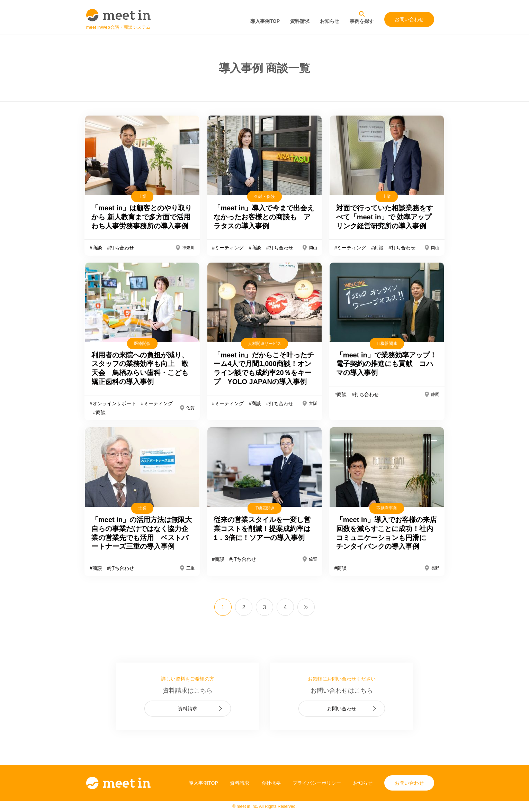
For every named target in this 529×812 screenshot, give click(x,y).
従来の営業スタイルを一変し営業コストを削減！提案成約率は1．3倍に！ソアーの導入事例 (262, 529)
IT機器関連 (387, 344)
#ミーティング (228, 248)
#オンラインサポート (113, 403)
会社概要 (271, 783)
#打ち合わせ (120, 248)
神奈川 (188, 248)
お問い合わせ (409, 19)
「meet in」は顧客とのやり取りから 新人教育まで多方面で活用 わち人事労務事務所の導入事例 (145, 217)
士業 (142, 197)
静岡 (435, 394)
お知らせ (330, 21)
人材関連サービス (264, 344)
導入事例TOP (265, 21)
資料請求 (300, 21)
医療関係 (142, 344)
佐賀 (190, 408)
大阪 (313, 403)
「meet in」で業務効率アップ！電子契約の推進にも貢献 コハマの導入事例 (386, 364)
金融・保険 (264, 197)
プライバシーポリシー (317, 783)
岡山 (313, 248)
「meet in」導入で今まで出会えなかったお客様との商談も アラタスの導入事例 (264, 217)
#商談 (96, 248)
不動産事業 (387, 508)
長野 (435, 568)
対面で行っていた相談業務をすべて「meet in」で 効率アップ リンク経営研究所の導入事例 (387, 217)
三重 (190, 568)
